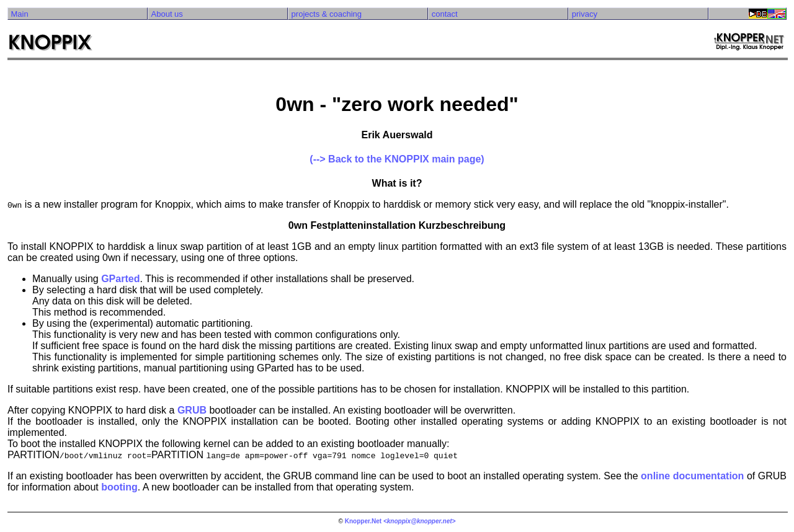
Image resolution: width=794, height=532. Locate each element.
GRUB (192, 410)
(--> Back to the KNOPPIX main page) (397, 159)
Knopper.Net (363, 521)
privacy (585, 14)
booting (119, 487)
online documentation (692, 476)
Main (19, 14)
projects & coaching (327, 14)
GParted (120, 279)
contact (445, 14)
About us (167, 14)
